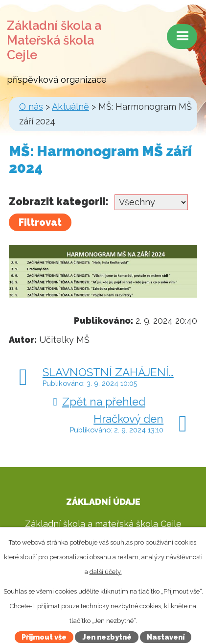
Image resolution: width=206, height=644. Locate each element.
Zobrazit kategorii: (59, 202)
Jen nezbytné (107, 637)
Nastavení (166, 637)
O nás (31, 107)
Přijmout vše (44, 637)
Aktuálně (70, 107)
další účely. (106, 572)
